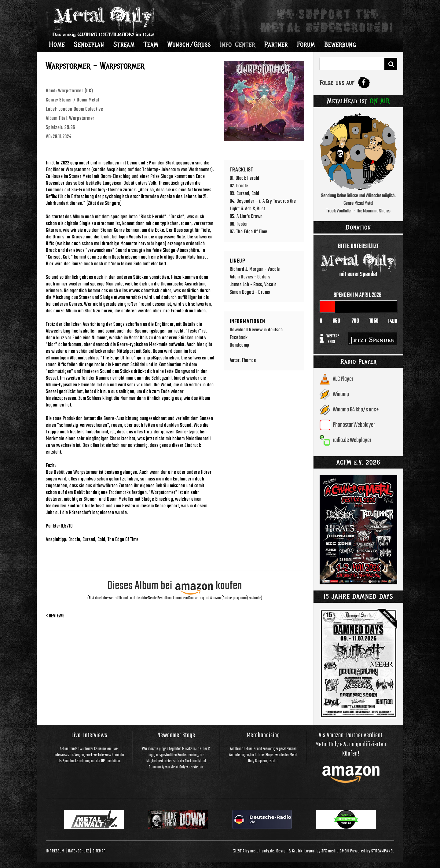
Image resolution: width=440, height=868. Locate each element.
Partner (276, 44)
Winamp (341, 394)
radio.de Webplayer (352, 440)
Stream (124, 44)
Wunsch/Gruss (189, 44)
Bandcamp (240, 345)
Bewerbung (340, 44)
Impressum (55, 851)
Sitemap (99, 851)
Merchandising (263, 735)
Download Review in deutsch (256, 330)
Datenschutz (79, 851)
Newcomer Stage (176, 735)
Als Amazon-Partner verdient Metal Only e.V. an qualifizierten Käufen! (351, 745)
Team (151, 44)
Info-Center (238, 44)
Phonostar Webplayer (354, 425)
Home (57, 44)
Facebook (239, 338)
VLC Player (343, 379)
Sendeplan (89, 44)
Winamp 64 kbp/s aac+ (356, 410)
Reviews (55, 616)
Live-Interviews (89, 735)
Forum (306, 44)
